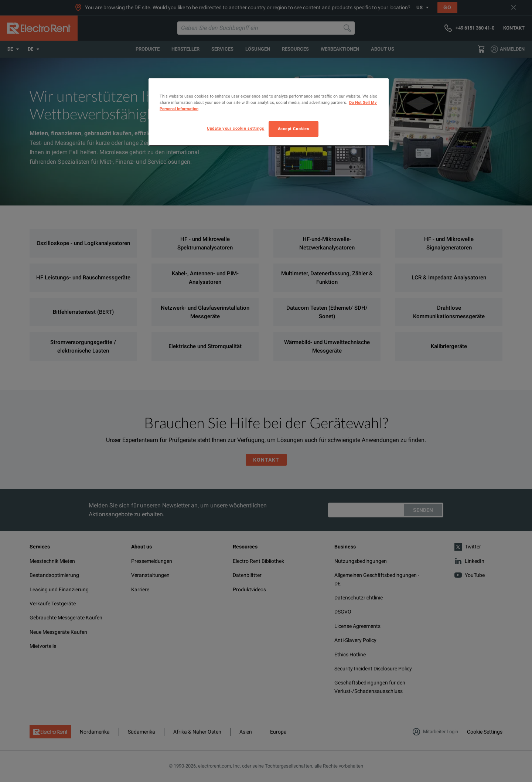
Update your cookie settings (236, 128)
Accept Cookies (294, 129)
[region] (269, 112)
